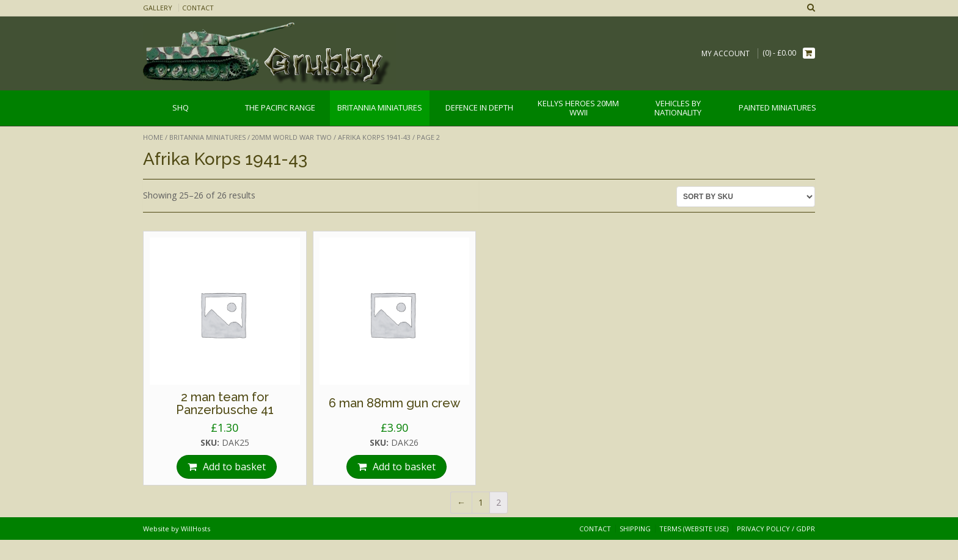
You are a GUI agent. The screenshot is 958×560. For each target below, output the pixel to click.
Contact (198, 8)
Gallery (158, 8)
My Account (726, 53)
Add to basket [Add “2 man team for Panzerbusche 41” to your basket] (234, 467)
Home (153, 137)
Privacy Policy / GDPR (776, 529)
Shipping (635, 529)
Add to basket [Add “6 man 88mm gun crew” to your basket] (404, 467)
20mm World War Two (292, 137)
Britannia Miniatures (207, 137)
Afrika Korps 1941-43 (374, 137)
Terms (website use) (694, 529)
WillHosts (196, 529)
